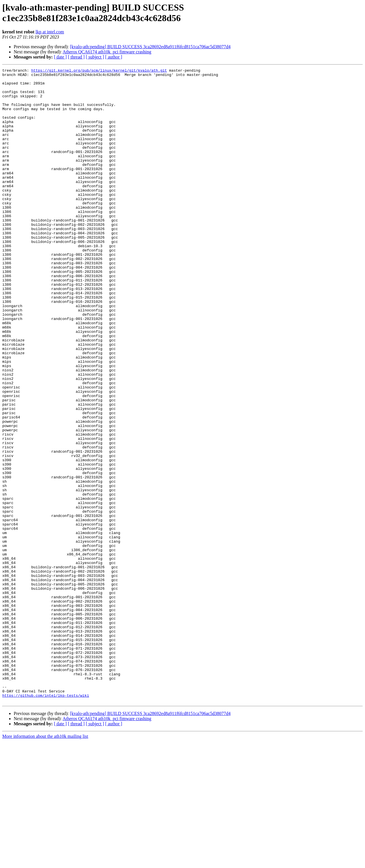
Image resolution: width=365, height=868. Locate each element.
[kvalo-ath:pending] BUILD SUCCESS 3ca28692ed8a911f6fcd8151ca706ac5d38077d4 (150, 47)
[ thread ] (76, 57)
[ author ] (114, 57)
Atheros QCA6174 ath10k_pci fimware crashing (107, 52)
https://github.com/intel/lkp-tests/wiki (46, 821)
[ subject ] (95, 57)
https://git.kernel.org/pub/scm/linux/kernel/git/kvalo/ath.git (99, 71)
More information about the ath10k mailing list (45, 863)
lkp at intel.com (50, 32)
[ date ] (60, 57)
